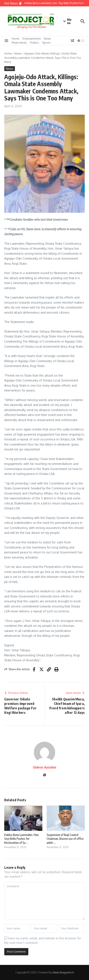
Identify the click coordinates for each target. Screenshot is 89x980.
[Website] (44, 775)
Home (16, 39)
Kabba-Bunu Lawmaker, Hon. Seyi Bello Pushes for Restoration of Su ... (22, 839)
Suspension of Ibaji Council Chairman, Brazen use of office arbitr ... (65, 839)
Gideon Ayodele (44, 767)
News (47, 39)
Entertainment (32, 39)
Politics (34, 43)
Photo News (19, 43)
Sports (46, 43)
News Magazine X (63, 972)
